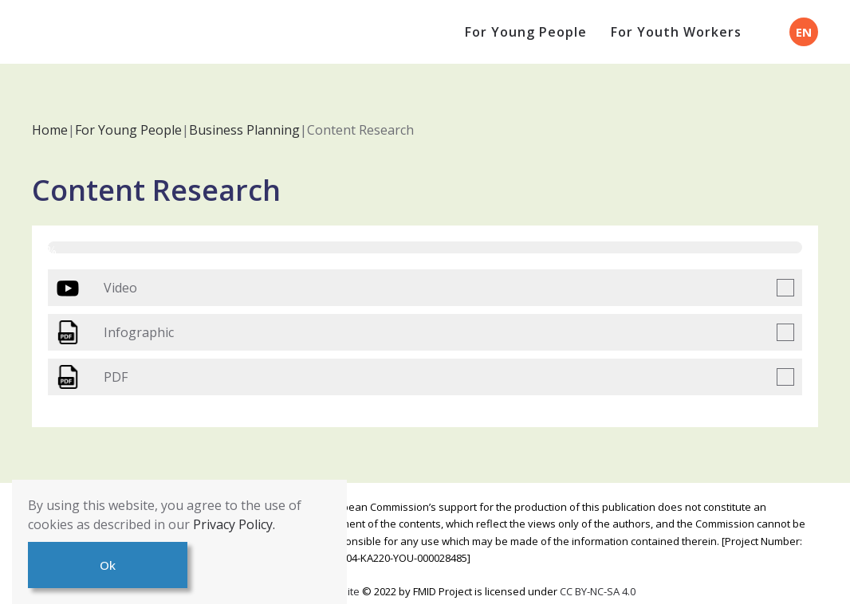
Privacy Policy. (234, 524)
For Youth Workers (676, 32)
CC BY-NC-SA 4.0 (598, 591)
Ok (108, 565)
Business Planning (244, 130)
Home (50, 130)
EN (804, 32)
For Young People (526, 32)
